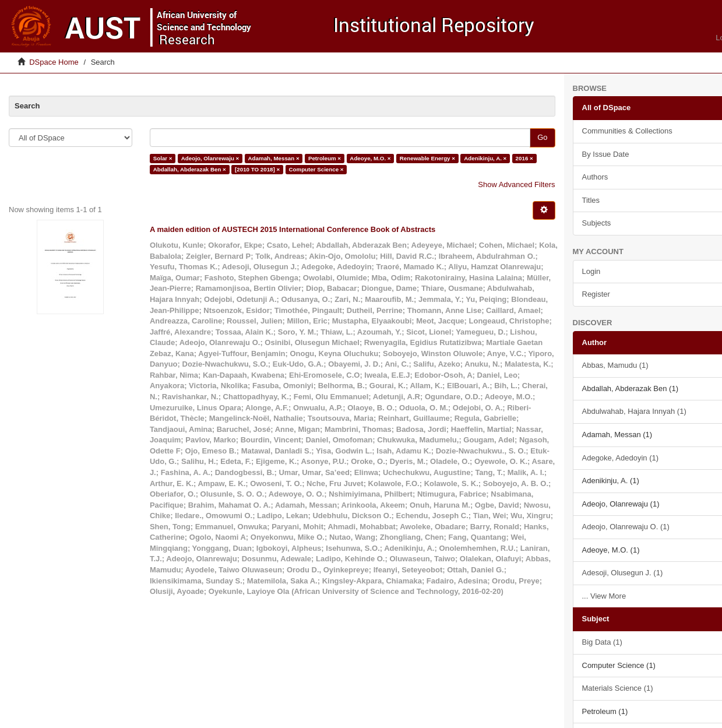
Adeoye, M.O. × (370, 158)
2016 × (524, 158)
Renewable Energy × (427, 158)
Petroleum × (325, 158)
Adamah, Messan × (274, 158)
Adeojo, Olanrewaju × (210, 158)
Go (542, 137)
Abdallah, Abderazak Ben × (190, 169)
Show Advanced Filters (516, 184)
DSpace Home (54, 62)
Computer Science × (316, 169)
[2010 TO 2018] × (257, 169)
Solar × (163, 158)
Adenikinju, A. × (485, 158)
